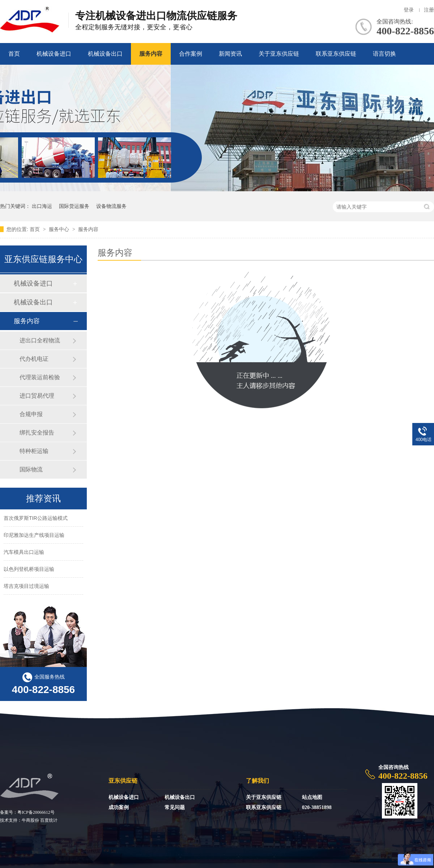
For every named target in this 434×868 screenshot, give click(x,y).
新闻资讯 (230, 54)
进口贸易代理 (37, 396)
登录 (409, 10)
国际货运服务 (74, 206)
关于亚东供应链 (279, 54)
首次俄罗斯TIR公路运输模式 (36, 519)
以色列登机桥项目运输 (29, 570)
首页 (14, 54)
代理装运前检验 (40, 377)
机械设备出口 (105, 54)
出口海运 (42, 206)
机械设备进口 (54, 54)
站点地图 (312, 797)
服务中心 (60, 229)
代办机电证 (34, 359)
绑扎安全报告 (37, 433)
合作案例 (191, 54)
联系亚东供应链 (336, 54)
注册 (429, 10)
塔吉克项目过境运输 (26, 587)
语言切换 (384, 54)
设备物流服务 (111, 206)
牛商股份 (30, 820)
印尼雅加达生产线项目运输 (34, 536)
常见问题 (175, 807)
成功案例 (119, 807)
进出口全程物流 (40, 340)
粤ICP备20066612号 (36, 812)
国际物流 (31, 469)
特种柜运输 (34, 451)
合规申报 (31, 414)
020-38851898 (317, 807)
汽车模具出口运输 (24, 553)
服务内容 (151, 54)
